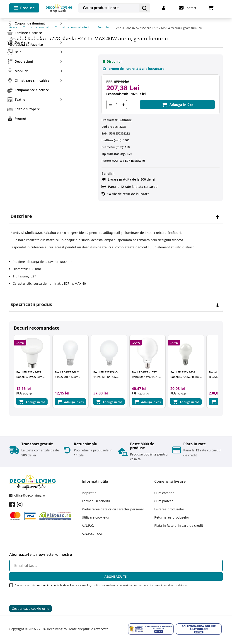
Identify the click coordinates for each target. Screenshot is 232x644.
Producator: (110, 117)
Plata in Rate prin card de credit (179, 526)
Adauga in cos (177, 102)
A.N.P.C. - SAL (92, 534)
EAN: (105, 131)
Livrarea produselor (169, 510)
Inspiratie (89, 493)
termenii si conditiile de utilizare (57, 586)
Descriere (21, 213)
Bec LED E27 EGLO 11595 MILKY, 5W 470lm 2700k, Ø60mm (73, 374)
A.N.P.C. (88, 526)
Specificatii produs (31, 302)
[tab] (116, 214)
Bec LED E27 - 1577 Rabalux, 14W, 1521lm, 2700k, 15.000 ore (153, 374)
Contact (188, 8)
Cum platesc (164, 501)
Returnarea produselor (172, 518)
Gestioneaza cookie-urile (30, 609)
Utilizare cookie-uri (96, 518)
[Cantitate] (117, 102)
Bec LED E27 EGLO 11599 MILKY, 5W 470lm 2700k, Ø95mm (114, 374)
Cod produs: (110, 124)
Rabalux (126, 117)
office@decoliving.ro (30, 496)
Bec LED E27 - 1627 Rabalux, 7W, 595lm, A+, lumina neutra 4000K (32, 374)
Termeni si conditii (96, 501)
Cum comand (164, 493)
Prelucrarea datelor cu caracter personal (113, 510)
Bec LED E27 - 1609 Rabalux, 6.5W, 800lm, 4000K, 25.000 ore (193, 374)
